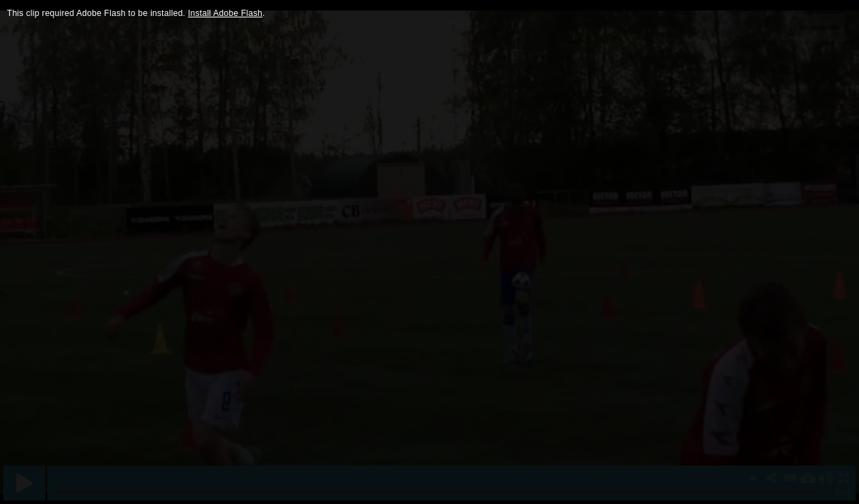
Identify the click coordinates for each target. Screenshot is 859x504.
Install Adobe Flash (225, 13)
